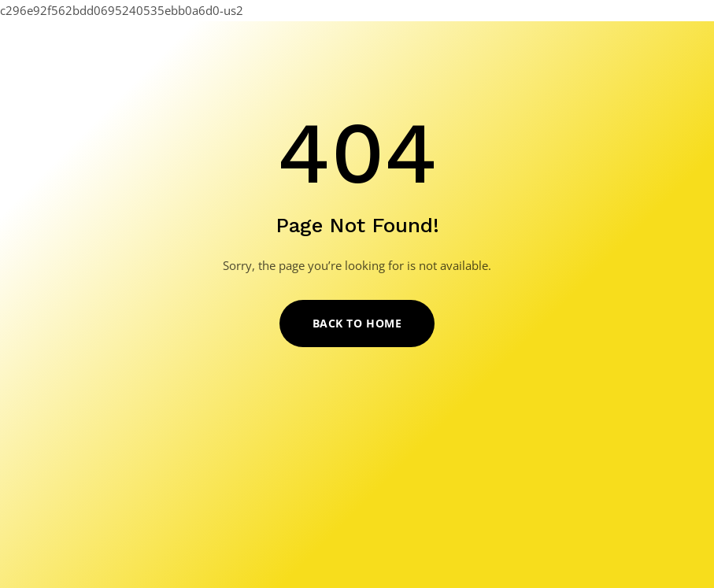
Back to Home (357, 323)
